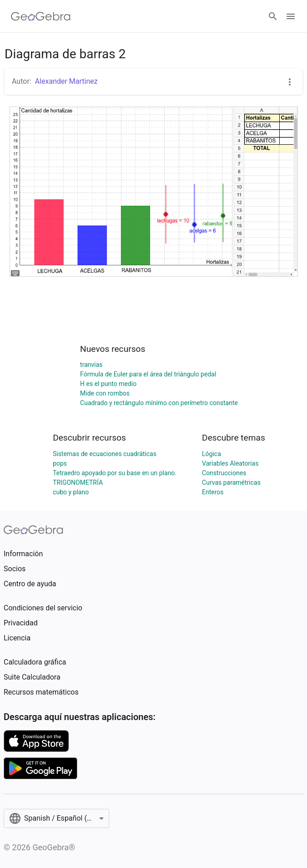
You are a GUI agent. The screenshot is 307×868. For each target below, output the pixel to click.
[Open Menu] (291, 16)
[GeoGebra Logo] (41, 16)
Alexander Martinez (66, 81)
